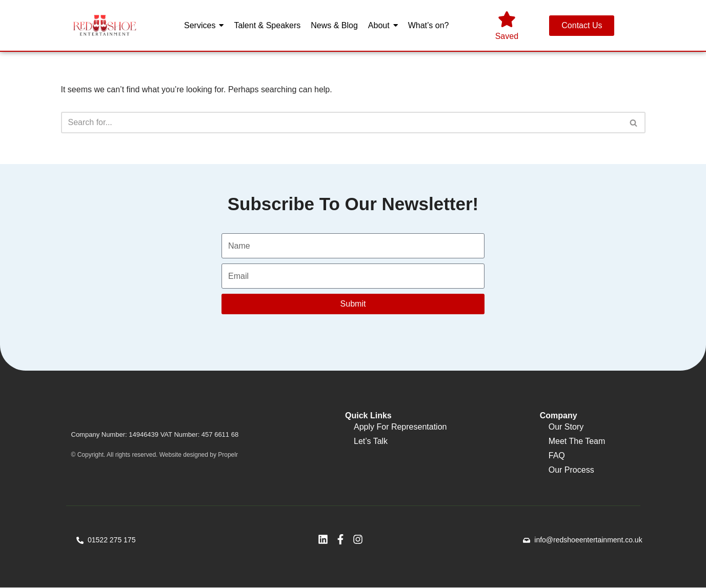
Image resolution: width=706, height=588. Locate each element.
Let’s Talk (371, 442)
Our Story (566, 427)
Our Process (571, 470)
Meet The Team (577, 442)
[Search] (342, 123)
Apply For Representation (400, 427)
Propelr (228, 455)
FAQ (557, 456)
